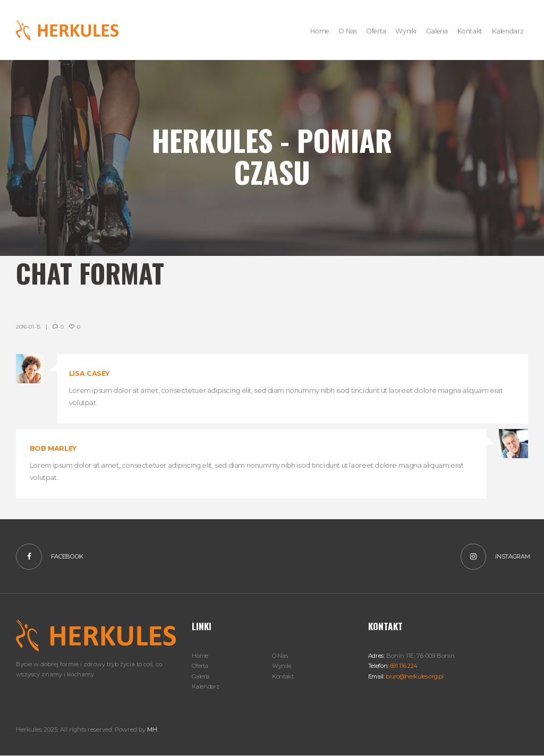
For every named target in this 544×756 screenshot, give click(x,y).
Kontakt (283, 676)
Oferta (201, 666)
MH (152, 729)
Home (200, 656)
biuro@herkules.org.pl (416, 676)
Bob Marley (53, 448)
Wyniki (282, 666)
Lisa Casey (90, 373)
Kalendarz (206, 686)
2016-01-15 (28, 327)
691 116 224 (403, 666)
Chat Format (98, 272)
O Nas (280, 656)
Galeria (202, 676)
